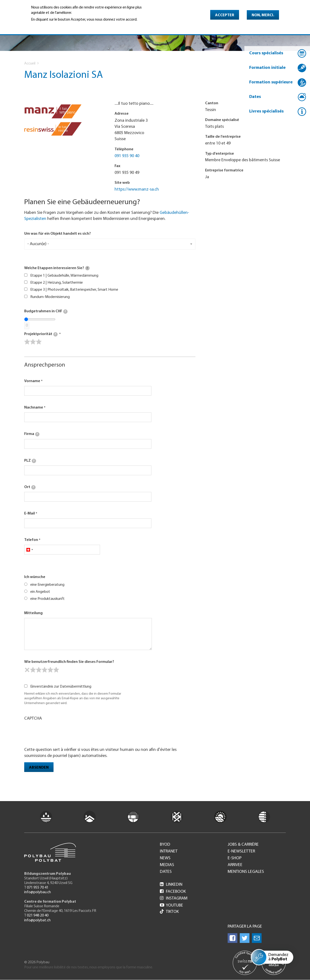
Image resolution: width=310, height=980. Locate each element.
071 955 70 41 (38, 888)
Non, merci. (263, 15)
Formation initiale (267, 68)
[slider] (33, 342)
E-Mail (30, 514)
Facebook (173, 892)
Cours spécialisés (266, 53)
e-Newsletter (241, 851)
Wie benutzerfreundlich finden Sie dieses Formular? (69, 662)
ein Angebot (40, 592)
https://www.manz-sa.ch (137, 189)
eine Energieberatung (47, 585)
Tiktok (169, 912)
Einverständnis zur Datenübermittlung (61, 687)
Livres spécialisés (266, 111)
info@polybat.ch (37, 920)
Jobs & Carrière (243, 845)
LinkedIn (171, 885)
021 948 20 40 (38, 916)
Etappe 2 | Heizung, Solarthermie (57, 283)
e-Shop (235, 858)
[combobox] (29, 550)
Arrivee (235, 865)
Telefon (31, 540)
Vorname (32, 381)
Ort (30, 487)
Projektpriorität (41, 334)
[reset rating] (27, 670)
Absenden (39, 768)
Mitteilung (33, 613)
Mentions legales (246, 872)
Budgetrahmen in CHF (46, 312)
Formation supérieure (271, 82)
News (165, 858)
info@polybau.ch (38, 892)
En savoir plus (43, 26)
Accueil (30, 64)
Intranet (169, 851)
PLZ (30, 461)
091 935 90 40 (127, 156)
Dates (255, 97)
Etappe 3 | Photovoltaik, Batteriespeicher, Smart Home (74, 290)
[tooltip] (87, 268)
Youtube (171, 905)
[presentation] (61, 733)
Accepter (225, 15)
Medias (167, 865)
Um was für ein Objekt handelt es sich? (58, 234)
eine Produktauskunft (47, 599)
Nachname (34, 408)
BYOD (165, 845)
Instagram (174, 898)
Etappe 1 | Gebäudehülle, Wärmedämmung (64, 276)
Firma (32, 434)
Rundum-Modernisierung (50, 297)
